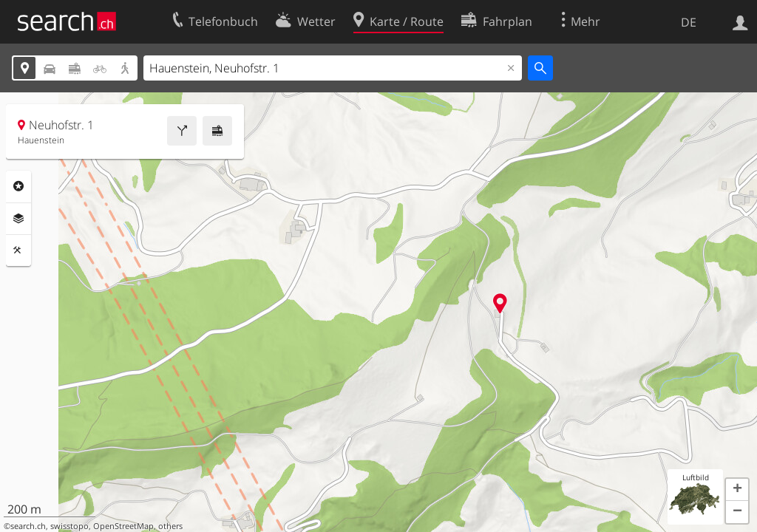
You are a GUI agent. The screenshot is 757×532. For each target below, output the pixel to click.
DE (689, 22)
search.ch (28, 526)
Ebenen (18, 219)
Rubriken (18, 186)
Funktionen (18, 250)
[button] (737, 490)
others (170, 526)
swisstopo (69, 526)
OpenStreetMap (123, 526)
